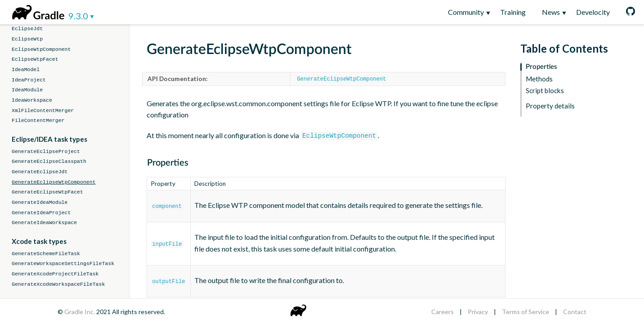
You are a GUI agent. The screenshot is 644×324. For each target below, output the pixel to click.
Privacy (478, 312)
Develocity (593, 12)
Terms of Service (525, 312)
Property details (550, 106)
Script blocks (545, 91)
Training (513, 12)
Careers (443, 312)
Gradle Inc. (80, 312)
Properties (541, 67)
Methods (539, 79)
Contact (575, 312)
